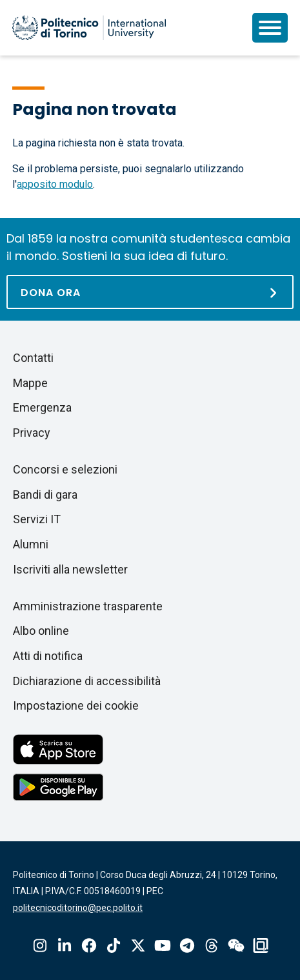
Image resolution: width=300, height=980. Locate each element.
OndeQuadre (261, 945)
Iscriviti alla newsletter (70, 569)
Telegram (187, 945)
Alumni (31, 544)
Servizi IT (37, 519)
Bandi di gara (45, 495)
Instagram (40, 945)
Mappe (30, 383)
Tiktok (114, 945)
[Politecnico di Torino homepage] (89, 28)
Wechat (236, 945)
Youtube (163, 945)
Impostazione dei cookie (76, 705)
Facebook (89, 945)
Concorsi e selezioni (65, 469)
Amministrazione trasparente (88, 606)
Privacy (32, 433)
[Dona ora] (150, 292)
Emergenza (42, 407)
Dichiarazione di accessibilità (87, 681)
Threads (212, 945)
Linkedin (65, 945)
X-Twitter (138, 945)
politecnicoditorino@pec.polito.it (78, 908)
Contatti (33, 358)
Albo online (41, 631)
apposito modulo (55, 184)
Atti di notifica (48, 656)
